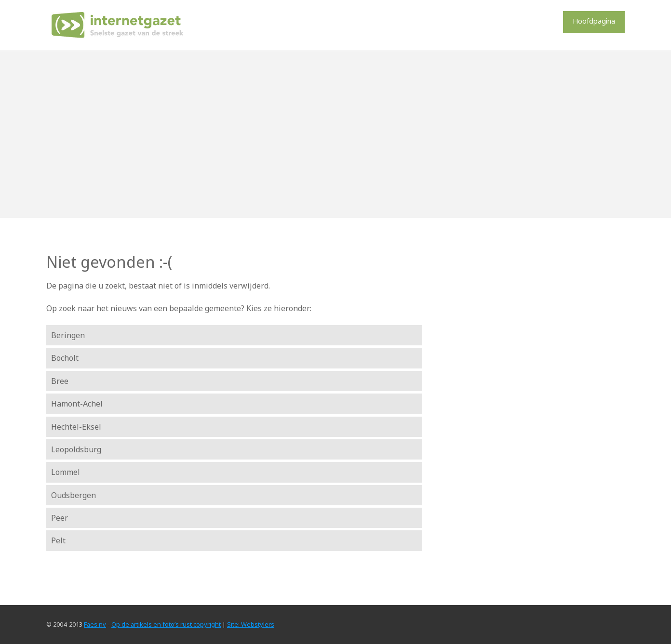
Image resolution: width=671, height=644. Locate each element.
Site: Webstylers (251, 624)
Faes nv (95, 624)
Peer (60, 518)
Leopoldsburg (76, 449)
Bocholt (65, 358)
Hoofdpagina (594, 21)
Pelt (58, 540)
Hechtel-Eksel (76, 427)
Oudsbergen (74, 495)
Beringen (68, 335)
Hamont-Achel (77, 404)
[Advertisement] (335, 134)
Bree (60, 381)
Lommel (66, 472)
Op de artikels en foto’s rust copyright (166, 624)
